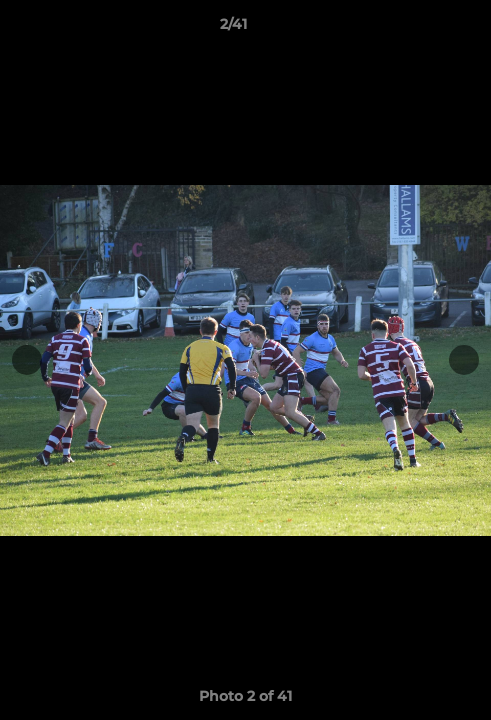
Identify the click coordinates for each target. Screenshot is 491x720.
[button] (419, 29)
